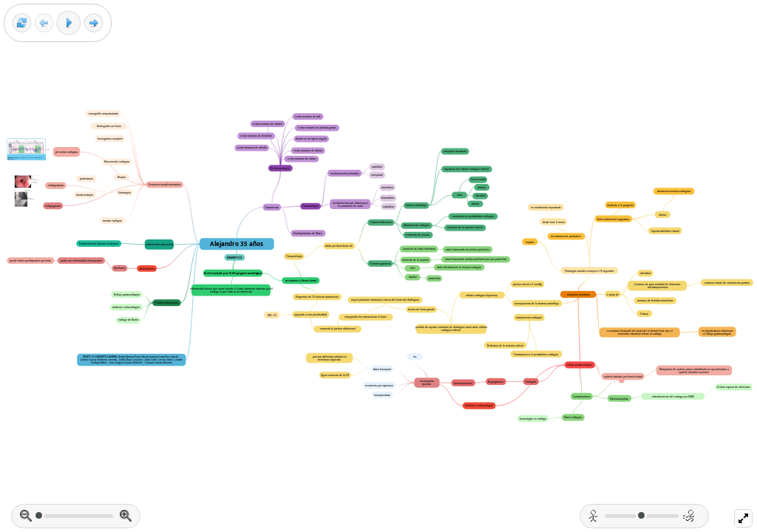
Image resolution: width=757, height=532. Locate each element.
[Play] (69, 23)
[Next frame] (94, 23)
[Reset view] (22, 23)
